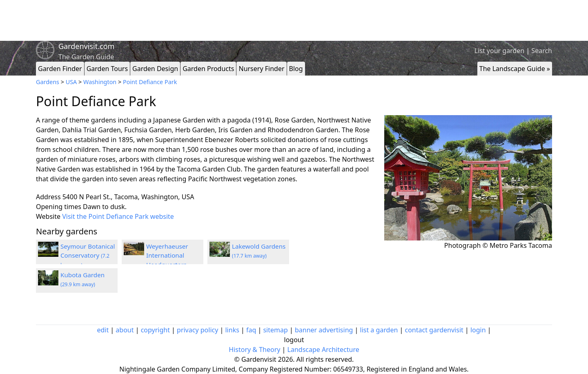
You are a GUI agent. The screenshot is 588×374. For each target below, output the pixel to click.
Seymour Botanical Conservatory (88, 256)
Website (48, 216)
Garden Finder (60, 69)
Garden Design (155, 69)
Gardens (48, 82)
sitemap (275, 330)
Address (48, 197)
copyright (155, 330)
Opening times (59, 207)
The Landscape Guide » (515, 69)
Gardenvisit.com (86, 46)
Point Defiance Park (150, 82)
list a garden (379, 330)
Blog (296, 69)
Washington (100, 82)
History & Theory (254, 350)
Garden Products (208, 69)
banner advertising (324, 330)
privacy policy (197, 330)
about (125, 330)
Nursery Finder (261, 69)
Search (542, 51)
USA (71, 82)
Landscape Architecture (323, 350)
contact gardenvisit (434, 330)
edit (103, 330)
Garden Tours (107, 69)
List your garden (499, 51)
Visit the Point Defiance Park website (118, 216)
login (478, 330)
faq (251, 330)
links (232, 330)
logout (294, 340)
